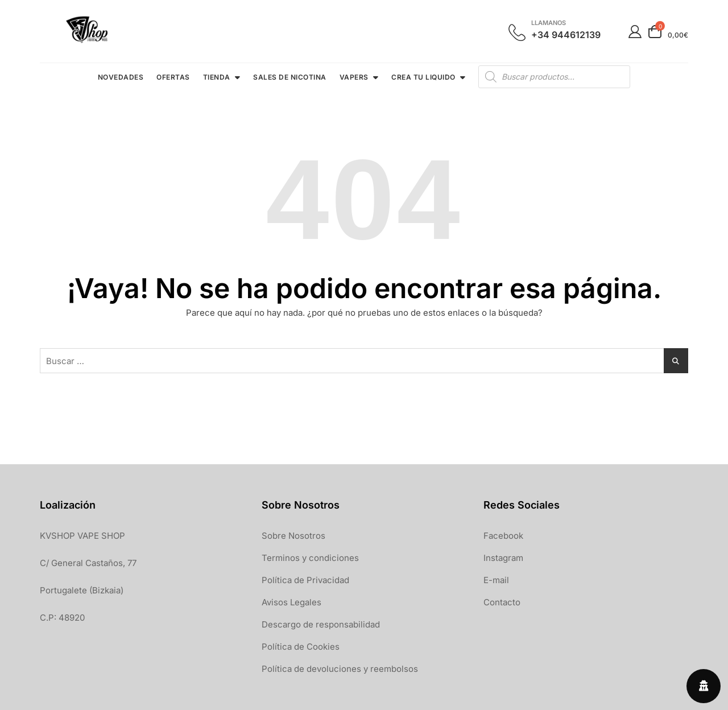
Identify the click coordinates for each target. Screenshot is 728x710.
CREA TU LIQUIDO (423, 77)
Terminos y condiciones (310, 558)
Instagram (503, 558)
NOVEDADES (121, 77)
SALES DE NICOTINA (290, 77)
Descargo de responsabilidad (321, 624)
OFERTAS (173, 77)
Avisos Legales (291, 602)
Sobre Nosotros (293, 536)
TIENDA (217, 77)
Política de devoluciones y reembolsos (340, 669)
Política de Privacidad (305, 580)
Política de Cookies (301, 647)
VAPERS (354, 77)
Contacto (502, 602)
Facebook (503, 536)
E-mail (496, 580)
